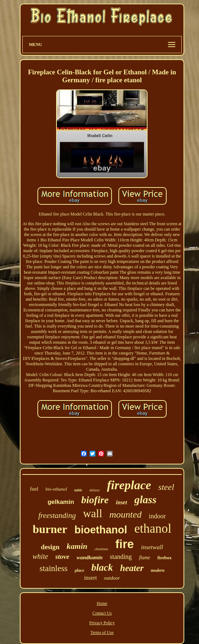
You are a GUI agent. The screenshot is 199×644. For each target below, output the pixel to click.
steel (166, 487)
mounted (126, 515)
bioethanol (101, 530)
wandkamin (90, 557)
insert (91, 578)
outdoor (112, 578)
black (102, 567)
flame (144, 558)
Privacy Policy (102, 623)
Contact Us (102, 613)
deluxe (94, 490)
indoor (157, 516)
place (80, 570)
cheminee (101, 549)
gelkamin (61, 502)
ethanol (153, 529)
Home (102, 603)
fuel (34, 489)
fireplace (129, 485)
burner (50, 529)
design (50, 547)
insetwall (152, 547)
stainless (54, 568)
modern (158, 570)
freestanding (57, 515)
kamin (77, 546)
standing (121, 557)
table (78, 490)
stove (62, 557)
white (40, 556)
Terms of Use (102, 633)
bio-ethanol (56, 489)
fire (125, 544)
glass (145, 499)
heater (132, 568)
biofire (95, 500)
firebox (164, 558)
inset (121, 502)
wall (93, 513)
